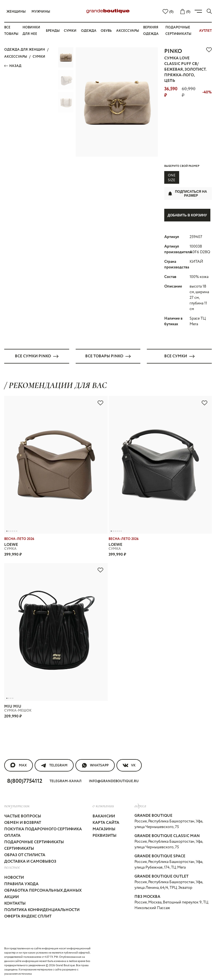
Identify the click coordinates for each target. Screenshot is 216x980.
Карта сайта (106, 822)
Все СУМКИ (179, 355)
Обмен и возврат (23, 822)
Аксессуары (128, 31)
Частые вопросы (23, 816)
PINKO (173, 51)
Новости (14, 877)
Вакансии (104, 816)
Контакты (15, 903)
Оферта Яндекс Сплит (28, 916)
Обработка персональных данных (43, 890)
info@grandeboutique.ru (114, 780)
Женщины (16, 12)
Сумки (70, 31)
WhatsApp (95, 764)
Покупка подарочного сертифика (43, 829)
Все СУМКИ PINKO (37, 355)
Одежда (89, 31)
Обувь (106, 31)
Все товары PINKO (108, 355)
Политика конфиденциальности (42, 909)
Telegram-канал (66, 780)
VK (129, 764)
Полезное (12, 866)
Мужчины (41, 12)
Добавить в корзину (187, 215)
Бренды (53, 31)
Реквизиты (104, 835)
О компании (103, 805)
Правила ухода (21, 883)
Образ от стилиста (25, 855)
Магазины (104, 829)
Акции (12, 896)
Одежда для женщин (25, 50)
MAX (19, 764)
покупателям (17, 805)
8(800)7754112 (25, 780)
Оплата (12, 835)
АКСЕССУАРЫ (16, 57)
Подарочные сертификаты (34, 842)
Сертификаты (19, 848)
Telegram (54, 764)
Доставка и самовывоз (30, 861)
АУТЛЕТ (205, 31)
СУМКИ (39, 57)
